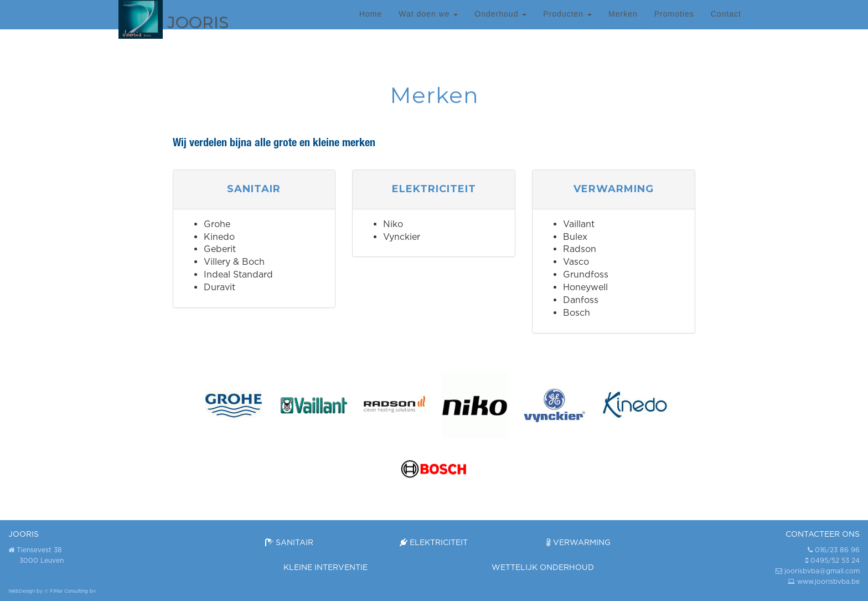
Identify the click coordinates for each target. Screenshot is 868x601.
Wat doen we (428, 25)
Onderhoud (500, 25)
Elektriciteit (434, 542)
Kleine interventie (325, 567)
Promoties (674, 25)
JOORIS (24, 534)
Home (371, 25)
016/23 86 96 (837, 550)
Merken (623, 25)
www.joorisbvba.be (828, 581)
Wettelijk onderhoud (543, 567)
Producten (567, 25)
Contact (726, 25)
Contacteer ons (823, 534)
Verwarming (578, 542)
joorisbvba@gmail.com (822, 571)
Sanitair (289, 542)
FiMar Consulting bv (73, 591)
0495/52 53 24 (835, 560)
